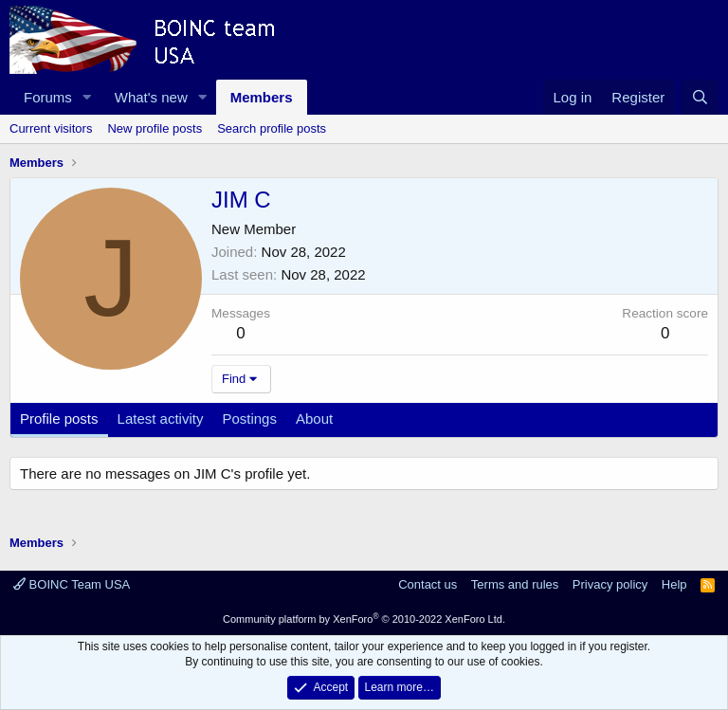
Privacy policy (610, 584)
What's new (151, 97)
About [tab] (314, 419)
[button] (87, 97)
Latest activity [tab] (161, 419)
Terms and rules (515, 584)
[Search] (700, 97)
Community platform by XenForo (364, 619)
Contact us (428, 584)
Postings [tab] (249, 419)
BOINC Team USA (72, 584)
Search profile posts (272, 128)
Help (674, 584)
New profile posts (155, 128)
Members (262, 97)
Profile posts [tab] (59, 419)
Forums (48, 97)
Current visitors (51, 128)
